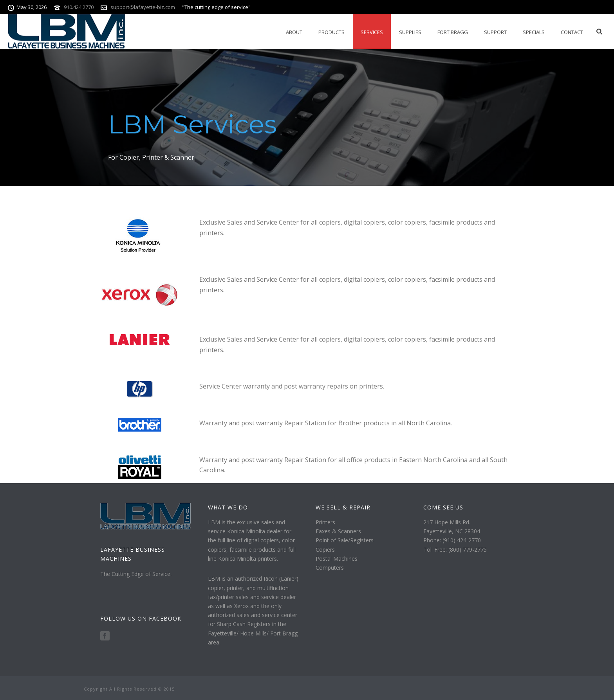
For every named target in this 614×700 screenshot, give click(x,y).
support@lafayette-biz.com (143, 7)
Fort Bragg (453, 32)
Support (495, 32)
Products (331, 32)
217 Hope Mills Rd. (447, 522)
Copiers (325, 550)
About (294, 32)
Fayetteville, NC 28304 (452, 531)
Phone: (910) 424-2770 (452, 540)
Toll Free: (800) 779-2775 (455, 550)
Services (372, 32)
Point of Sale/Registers (345, 540)
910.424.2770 (79, 7)
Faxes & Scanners (338, 531)
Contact (572, 32)
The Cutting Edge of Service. (136, 574)
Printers (325, 522)
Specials (534, 32)
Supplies (410, 32)
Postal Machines (337, 559)
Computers (330, 568)
